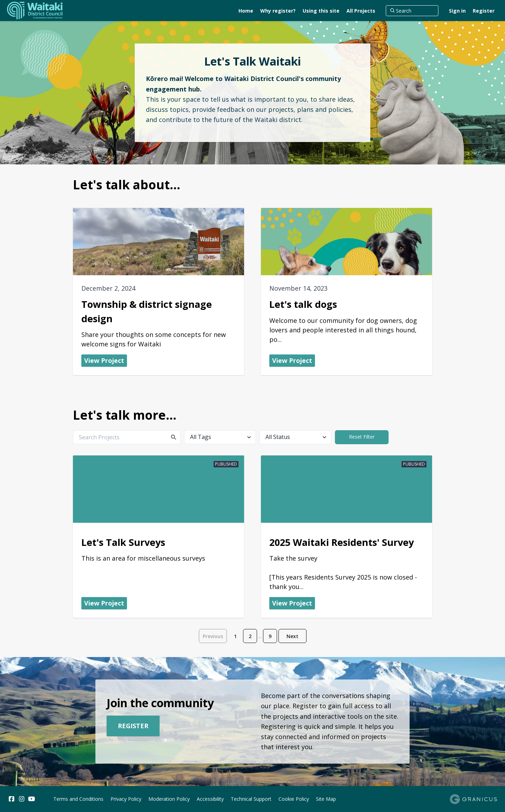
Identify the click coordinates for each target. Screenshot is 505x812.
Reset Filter (362, 437)
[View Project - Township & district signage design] (159, 292)
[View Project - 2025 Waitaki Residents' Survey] (346, 537)
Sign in (457, 11)
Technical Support (251, 799)
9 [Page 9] (270, 636)
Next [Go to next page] (292, 636)
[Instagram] (21, 799)
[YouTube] (32, 799)
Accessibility (210, 799)
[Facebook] (11, 799)
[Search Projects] (127, 437)
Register (484, 11)
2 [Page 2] (250, 636)
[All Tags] (220, 437)
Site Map (326, 799)
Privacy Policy (126, 799)
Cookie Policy (294, 799)
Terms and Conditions (78, 799)
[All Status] (295, 437)
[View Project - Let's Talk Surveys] (159, 537)
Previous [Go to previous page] (213, 636)
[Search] (412, 11)
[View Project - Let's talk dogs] (346, 292)
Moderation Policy (169, 799)
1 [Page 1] (235, 636)
